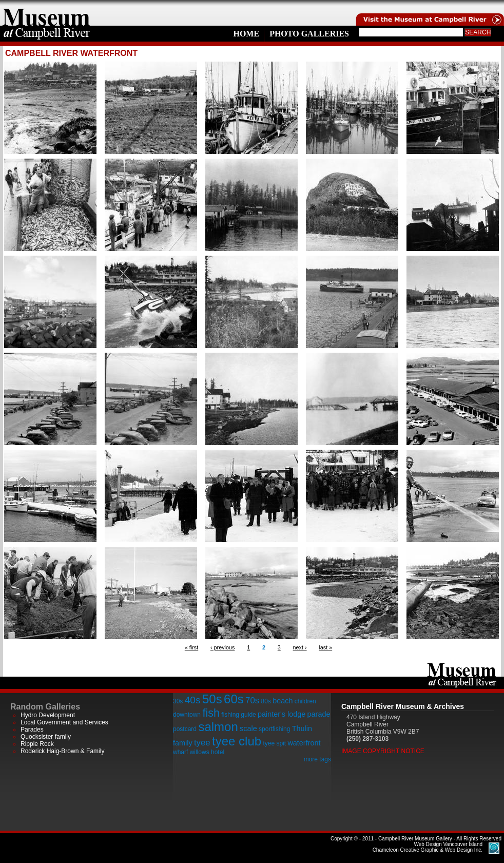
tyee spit (274, 743)
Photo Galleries (309, 34)
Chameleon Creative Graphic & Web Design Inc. (428, 847)
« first (191, 647)
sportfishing (274, 729)
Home (246, 34)
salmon (218, 727)
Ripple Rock (37, 744)
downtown (187, 715)
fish (211, 713)
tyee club (237, 741)
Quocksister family (46, 737)
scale (248, 728)
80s (266, 701)
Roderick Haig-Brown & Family (62, 751)
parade (319, 714)
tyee (202, 743)
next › (300, 647)
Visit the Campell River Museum (429, 13)
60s (234, 699)
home (46, 13)
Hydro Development (48, 715)
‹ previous (222, 647)
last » (325, 647)
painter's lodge (282, 714)
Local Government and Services (64, 722)
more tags (317, 759)
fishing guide (238, 715)
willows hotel (207, 752)
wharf (180, 752)
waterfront (304, 743)
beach (283, 701)
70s (252, 701)
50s (212, 699)
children (305, 701)
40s (193, 700)
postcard (185, 729)
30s (178, 701)
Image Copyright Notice (383, 751)
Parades (32, 730)
